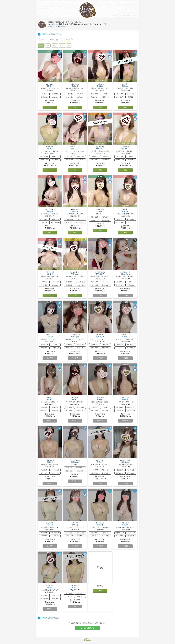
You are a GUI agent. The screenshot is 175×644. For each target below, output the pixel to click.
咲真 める (100, 399)
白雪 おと (50, 399)
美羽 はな (100, 86)
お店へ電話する (87, 628)
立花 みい (50, 337)
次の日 (68, 40)
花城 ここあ (75, 149)
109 (55, 27)
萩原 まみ (100, 462)
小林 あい (50, 86)
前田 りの (50, 525)
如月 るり (50, 274)
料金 (50, 27)
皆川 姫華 (50, 211)
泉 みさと (75, 588)
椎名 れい (125, 86)
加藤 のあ (125, 399)
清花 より (50, 462)
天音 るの (100, 211)
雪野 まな (75, 211)
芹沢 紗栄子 (100, 274)
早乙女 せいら (125, 274)
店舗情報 (62, 27)
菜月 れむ (50, 149)
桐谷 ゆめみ (75, 462)
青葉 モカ (125, 211)
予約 (50, 107)
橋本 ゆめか (125, 462)
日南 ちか (50, 588)
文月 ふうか (75, 337)
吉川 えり (75, 86)
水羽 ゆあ (75, 525)
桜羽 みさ (100, 525)
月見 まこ (125, 525)
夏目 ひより (100, 337)
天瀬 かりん (100, 149)
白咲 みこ (75, 399)
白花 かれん (125, 149)
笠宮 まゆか (75, 274)
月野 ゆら (125, 337)
